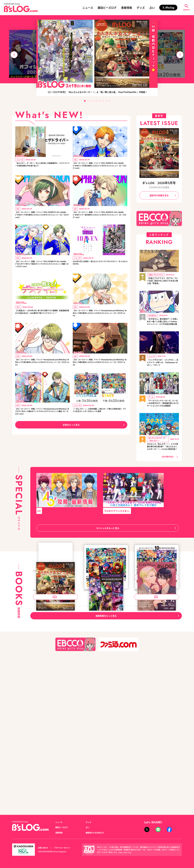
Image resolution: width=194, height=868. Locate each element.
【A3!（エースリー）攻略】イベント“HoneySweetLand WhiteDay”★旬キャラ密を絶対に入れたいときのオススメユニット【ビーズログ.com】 (100, 329)
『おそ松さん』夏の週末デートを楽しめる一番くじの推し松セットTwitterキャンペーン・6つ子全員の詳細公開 (163, 323)
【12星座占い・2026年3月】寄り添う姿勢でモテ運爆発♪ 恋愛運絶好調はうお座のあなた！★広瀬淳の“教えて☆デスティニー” (42, 329)
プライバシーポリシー (66, 848)
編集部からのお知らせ (96, 833)
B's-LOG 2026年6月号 (46, 644)
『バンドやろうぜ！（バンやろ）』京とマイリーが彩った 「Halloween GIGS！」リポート (163, 366)
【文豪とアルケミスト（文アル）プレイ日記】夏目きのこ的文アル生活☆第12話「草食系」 (163, 280)
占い (152, 8)
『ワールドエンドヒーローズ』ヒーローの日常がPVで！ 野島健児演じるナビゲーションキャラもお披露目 (163, 408)
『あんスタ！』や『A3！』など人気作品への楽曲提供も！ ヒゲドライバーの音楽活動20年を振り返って (42, 167)
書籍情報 (127, 8)
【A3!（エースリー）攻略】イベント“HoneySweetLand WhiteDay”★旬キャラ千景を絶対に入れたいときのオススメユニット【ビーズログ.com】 (42, 381)
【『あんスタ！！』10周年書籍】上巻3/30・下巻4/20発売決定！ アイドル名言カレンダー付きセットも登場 (100, 434)
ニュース (88, 8)
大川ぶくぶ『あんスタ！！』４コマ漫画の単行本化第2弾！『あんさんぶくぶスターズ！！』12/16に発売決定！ (163, 455)
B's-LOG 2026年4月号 (147, 732)
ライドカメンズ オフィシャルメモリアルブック (106, 734)
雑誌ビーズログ (107, 8)
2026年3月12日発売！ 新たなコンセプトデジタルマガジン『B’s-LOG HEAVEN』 (100, 271)
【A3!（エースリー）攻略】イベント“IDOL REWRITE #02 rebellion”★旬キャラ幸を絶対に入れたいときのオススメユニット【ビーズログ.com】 (42, 220)
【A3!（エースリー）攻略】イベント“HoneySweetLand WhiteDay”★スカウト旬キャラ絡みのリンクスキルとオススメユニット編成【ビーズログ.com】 (42, 436)
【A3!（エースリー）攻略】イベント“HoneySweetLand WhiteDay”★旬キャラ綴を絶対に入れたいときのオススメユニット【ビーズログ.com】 (100, 381)
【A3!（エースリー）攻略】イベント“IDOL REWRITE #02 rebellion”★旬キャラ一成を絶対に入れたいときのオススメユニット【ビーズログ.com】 (100, 220)
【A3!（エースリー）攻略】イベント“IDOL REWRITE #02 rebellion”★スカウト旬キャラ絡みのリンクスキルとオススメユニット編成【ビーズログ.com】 (42, 274)
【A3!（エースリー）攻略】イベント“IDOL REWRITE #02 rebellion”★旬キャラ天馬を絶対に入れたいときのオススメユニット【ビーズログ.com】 (100, 167)
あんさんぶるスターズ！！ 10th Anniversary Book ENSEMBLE (157, 646)
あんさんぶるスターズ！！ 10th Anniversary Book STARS (106, 646)
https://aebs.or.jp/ (126, 852)
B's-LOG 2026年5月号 (159, 183)
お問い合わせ (44, 848)
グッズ (141, 8)
